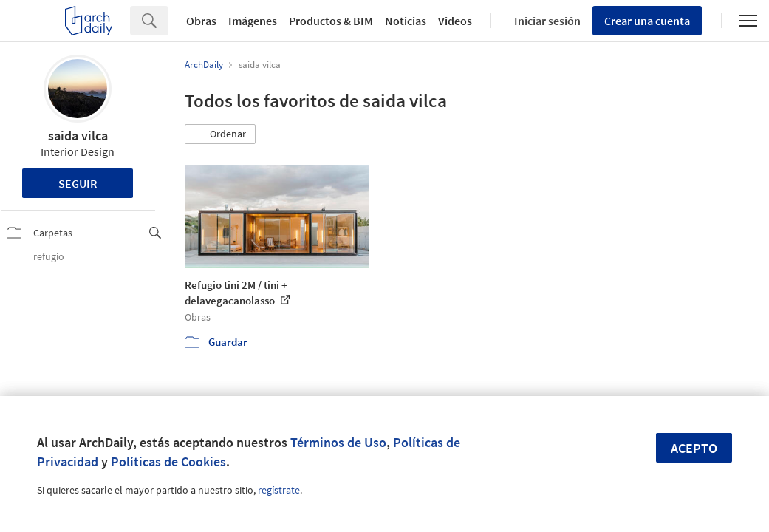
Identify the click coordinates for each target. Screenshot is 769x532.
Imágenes (253, 21)
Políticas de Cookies (168, 461)
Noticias (406, 21)
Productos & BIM (331, 21)
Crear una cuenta (647, 21)
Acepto (694, 448)
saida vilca (78, 136)
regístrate (279, 490)
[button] (220, 134)
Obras (201, 21)
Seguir (78, 183)
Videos (455, 21)
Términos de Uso (338, 442)
